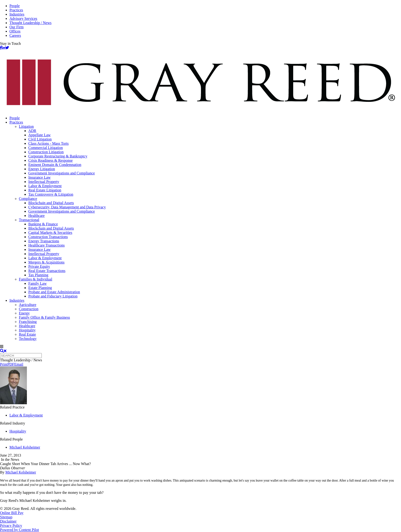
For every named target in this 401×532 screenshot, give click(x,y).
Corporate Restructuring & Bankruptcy (58, 156)
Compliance (28, 199)
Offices (15, 31)
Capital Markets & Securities (50, 233)
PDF (11, 364)
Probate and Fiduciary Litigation (53, 296)
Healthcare (36, 216)
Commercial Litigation (46, 148)
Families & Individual (36, 279)
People (15, 6)
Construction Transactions (48, 237)
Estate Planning (40, 288)
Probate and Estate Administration (54, 292)
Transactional (29, 220)
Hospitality (27, 330)
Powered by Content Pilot (19, 530)
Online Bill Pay (12, 513)
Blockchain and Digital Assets (51, 203)
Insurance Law (40, 177)
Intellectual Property (44, 182)
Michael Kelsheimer (25, 447)
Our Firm (17, 27)
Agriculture (28, 305)
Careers (15, 35)
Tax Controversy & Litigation (51, 194)
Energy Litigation (42, 169)
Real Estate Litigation (45, 190)
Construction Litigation (46, 152)
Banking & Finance (43, 224)
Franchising (28, 322)
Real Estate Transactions (47, 271)
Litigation (26, 126)
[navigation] (200, 347)
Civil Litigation (40, 139)
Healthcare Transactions (46, 245)
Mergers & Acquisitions (46, 262)
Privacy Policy (11, 526)
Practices (16, 10)
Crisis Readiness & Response (50, 160)
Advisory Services (23, 19)
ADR (32, 131)
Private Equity (39, 266)
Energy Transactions (44, 241)
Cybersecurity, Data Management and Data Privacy (67, 207)
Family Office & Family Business (44, 317)
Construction (29, 309)
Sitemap (6, 517)
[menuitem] (205, 118)
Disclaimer (8, 521)
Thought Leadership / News (30, 23)
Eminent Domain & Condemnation (55, 165)
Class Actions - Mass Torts (48, 143)
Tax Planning (38, 275)
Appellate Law (40, 135)
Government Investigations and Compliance (62, 173)
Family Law (38, 283)
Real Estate (27, 334)
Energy (24, 313)
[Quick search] (21, 356)
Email (19, 364)
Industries (17, 14)
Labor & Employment (45, 186)
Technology (28, 339)
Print (4, 364)
